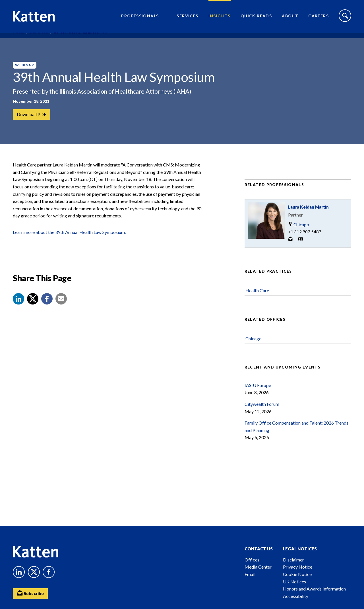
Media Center (258, 567)
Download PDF (32, 115)
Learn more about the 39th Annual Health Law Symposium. (69, 243)
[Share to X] (33, 310)
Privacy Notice (298, 567)
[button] (18, 310)
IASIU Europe (258, 396)
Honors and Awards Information (314, 589)
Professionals (140, 19)
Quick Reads (256, 19)
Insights (220, 19)
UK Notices (294, 582)
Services (187, 19)
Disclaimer (293, 560)
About (290, 19)
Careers (318, 19)
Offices (252, 560)
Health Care (257, 302)
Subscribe (31, 593)
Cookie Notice (297, 574)
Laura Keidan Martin (308, 218)
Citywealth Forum (262, 415)
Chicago (299, 235)
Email (250, 574)
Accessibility (296, 596)
